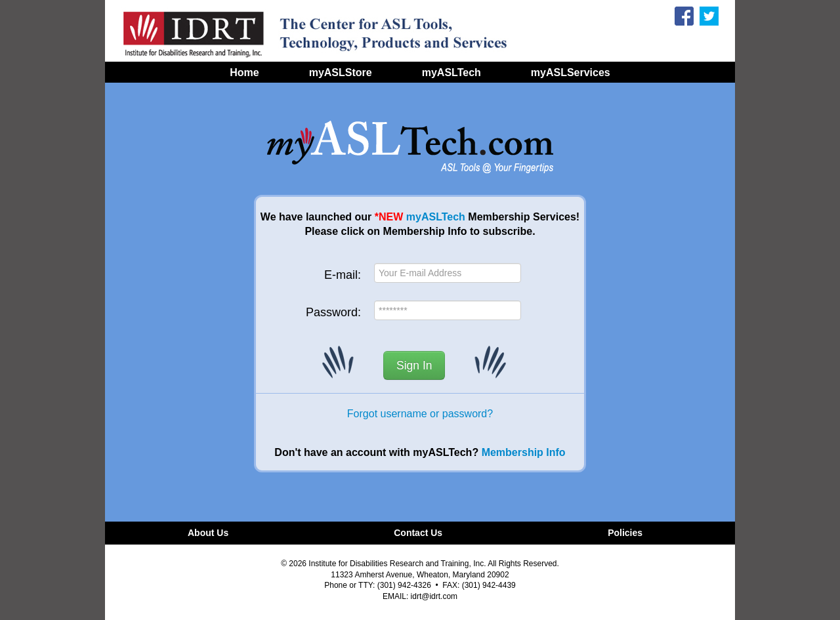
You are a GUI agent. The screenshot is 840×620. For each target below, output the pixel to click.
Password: (333, 312)
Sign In (414, 365)
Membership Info (524, 452)
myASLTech (436, 217)
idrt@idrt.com (434, 596)
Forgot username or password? (420, 414)
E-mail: (343, 275)
